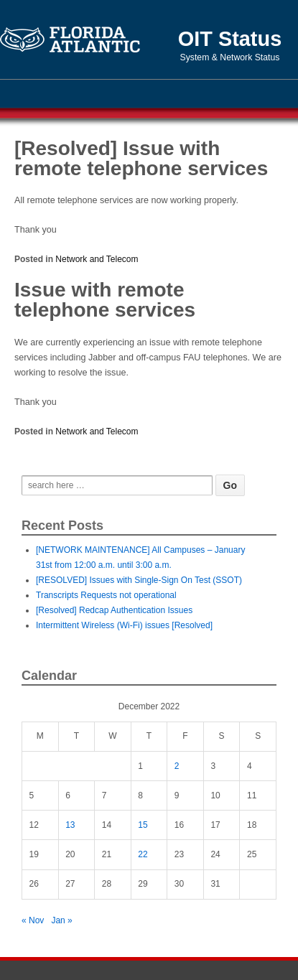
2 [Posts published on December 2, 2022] (177, 766)
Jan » (61, 920)
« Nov (33, 920)
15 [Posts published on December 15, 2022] (143, 825)
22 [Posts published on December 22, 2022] (143, 854)
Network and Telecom (97, 259)
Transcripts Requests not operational (106, 595)
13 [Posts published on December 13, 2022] (70, 825)
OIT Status (230, 39)
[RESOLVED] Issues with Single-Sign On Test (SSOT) (139, 580)
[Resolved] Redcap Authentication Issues (114, 610)
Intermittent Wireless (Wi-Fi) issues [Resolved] (124, 625)
